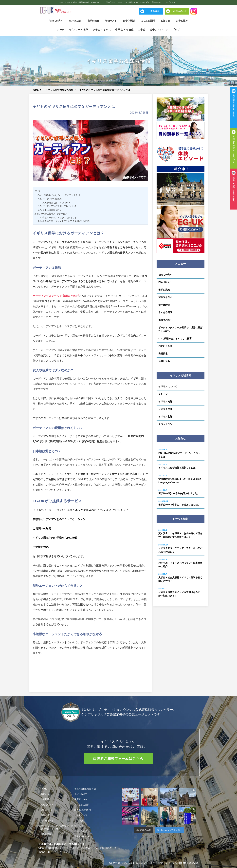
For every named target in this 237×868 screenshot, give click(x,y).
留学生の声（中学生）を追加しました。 (179, 503)
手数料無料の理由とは (85, 789)
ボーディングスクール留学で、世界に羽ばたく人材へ (180, 329)
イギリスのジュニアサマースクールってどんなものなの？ (180, 548)
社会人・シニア (159, 30)
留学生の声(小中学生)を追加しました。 (179, 492)
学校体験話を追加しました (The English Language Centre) (180, 479)
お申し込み (183, 21)
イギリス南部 (165, 402)
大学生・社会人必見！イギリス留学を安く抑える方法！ (180, 578)
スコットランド (166, 424)
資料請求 (163, 354)
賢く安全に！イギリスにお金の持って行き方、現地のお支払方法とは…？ (180, 534)
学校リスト (111, 21)
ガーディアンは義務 (52, 199)
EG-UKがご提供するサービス (52, 214)
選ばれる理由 (81, 794)
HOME (35, 90)
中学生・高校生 (125, 30)
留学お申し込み (82, 836)
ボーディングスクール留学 (73, 30)
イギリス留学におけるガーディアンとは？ (59, 195)
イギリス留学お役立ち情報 (60, 90)
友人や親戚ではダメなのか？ (56, 203)
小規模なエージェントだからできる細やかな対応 (66, 221)
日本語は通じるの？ (52, 210)
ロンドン (163, 394)
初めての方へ (55, 21)
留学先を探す (165, 297)
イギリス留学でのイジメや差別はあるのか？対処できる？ (179, 592)
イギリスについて (168, 386)
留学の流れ (93, 21)
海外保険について (83, 810)
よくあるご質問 (82, 805)
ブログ (176, 30)
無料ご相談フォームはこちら (120, 759)
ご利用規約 (80, 820)
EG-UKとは (74, 21)
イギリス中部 (165, 409)
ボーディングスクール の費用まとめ (54, 296)
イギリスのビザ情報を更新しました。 (178, 466)
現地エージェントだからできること (59, 218)
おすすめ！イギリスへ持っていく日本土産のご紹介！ (180, 563)
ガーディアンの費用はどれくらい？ (59, 206)
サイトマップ (81, 815)
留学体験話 (129, 21)
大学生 (142, 30)
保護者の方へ (165, 320)
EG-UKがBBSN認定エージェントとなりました (179, 453)
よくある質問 (148, 21)
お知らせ (166, 21)
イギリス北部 (165, 417)
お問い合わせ (165, 346)
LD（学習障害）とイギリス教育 (175, 339)
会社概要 (45, 799)
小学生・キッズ (102, 30)
